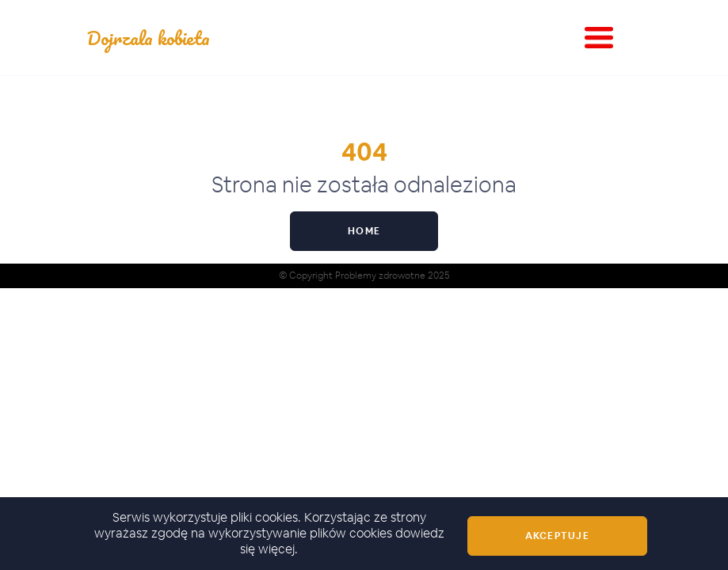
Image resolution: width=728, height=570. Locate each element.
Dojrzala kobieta (149, 38)
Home (364, 231)
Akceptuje (557, 536)
